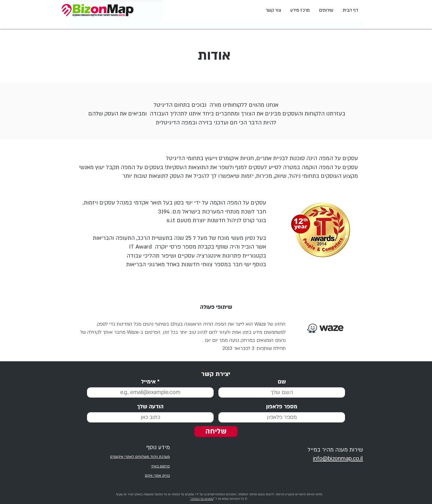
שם (282, 382)
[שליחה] (216, 431)
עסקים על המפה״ (202, 499)
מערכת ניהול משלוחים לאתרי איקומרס (140, 457)
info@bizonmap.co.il (338, 459)
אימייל (148, 382)
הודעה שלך (150, 407)
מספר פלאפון (282, 407)
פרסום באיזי (160, 466)
